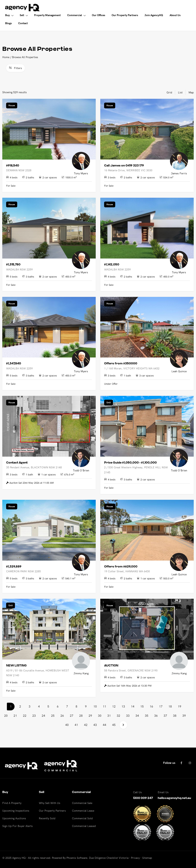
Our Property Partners (52, 811)
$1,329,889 (14, 567)
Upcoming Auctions (14, 818)
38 (175, 716)
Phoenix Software (77, 858)
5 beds (12, 277)
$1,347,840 (14, 363)
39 (184, 716)
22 (25, 716)
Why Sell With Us (50, 803)
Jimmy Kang (81, 673)
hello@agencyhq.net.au (174, 798)
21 (15, 716)
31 (109, 716)
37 (165, 716)
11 (105, 706)
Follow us (169, 763)
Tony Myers (81, 173)
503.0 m (167, 578)
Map (191, 92)
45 (114, 725)
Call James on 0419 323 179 (124, 166)
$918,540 (13, 166)
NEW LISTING (16, 665)
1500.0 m (69, 177)
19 (180, 706)
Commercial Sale (82, 803)
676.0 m (67, 474)
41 (76, 725)
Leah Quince (179, 371)
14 (133, 706)
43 (95, 725)
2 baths (28, 177)
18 (170, 706)
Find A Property (12, 803)
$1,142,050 (112, 264)
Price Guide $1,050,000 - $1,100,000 (130, 463)
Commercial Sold (82, 818)
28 (81, 716)
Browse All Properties (25, 57)
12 (114, 706)
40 (67, 725)
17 (161, 706)
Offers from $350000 (121, 363)
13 (123, 706)
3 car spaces (145, 376)
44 (105, 725)
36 (156, 716)
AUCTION (111, 665)
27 (72, 716)
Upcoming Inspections (16, 811)
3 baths (28, 277)
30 (100, 716)
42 (86, 725)
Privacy (135, 858)
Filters (16, 68)
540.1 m (69, 578)
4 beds (12, 177)
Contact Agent (17, 463)
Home (6, 57)
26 (62, 716)
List (180, 92)
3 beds (110, 177)
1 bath (126, 376)
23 (34, 716)
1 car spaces (47, 474)
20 (6, 716)
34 (137, 716)
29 (90, 716)
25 (53, 716)
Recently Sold (47, 818)
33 (128, 716)
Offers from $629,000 (121, 567)
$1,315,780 (13, 264)
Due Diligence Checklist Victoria (109, 858)
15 (142, 706)
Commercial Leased (84, 826)
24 (43, 716)
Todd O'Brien (81, 470)
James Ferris (179, 173)
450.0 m (69, 276)
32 (118, 716)
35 (147, 716)
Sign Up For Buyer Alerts (18, 826)
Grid (169, 92)
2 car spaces (48, 177)
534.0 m (167, 177)
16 (151, 706)
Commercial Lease (83, 811)
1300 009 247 (143, 798)
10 (95, 706)
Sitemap (147, 858)
